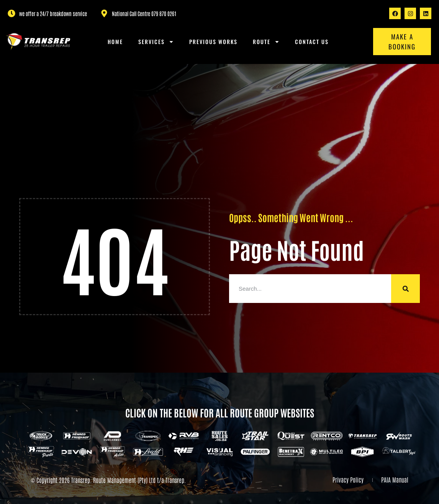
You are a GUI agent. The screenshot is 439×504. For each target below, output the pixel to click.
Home (115, 42)
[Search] (405, 289)
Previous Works (213, 42)
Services (156, 42)
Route (266, 42)
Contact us (312, 42)
